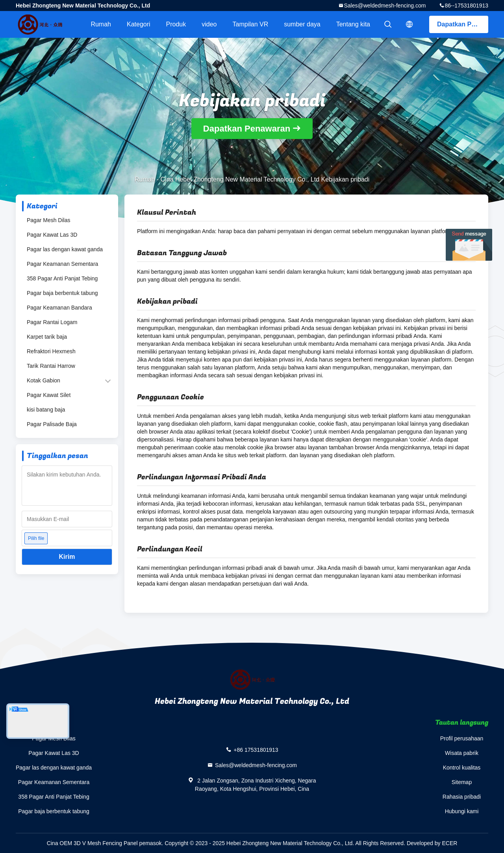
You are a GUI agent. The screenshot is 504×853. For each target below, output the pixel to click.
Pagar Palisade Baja (52, 424)
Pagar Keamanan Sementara (62, 264)
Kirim (67, 557)
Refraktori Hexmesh (51, 351)
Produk (176, 24)
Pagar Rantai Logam (52, 322)
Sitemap (462, 782)
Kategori (139, 24)
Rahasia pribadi (462, 797)
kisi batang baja (46, 410)
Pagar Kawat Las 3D (52, 235)
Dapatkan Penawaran (463, 24)
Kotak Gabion (44, 380)
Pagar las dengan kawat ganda (65, 249)
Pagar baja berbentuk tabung (62, 293)
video (209, 24)
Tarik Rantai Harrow (51, 366)
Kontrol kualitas (462, 768)
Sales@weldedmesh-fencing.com (385, 6)
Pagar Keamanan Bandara (59, 308)
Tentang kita (353, 24)
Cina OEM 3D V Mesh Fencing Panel (92, 843)
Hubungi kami (462, 811)
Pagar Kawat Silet (49, 395)
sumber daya (302, 24)
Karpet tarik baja (47, 337)
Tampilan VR (251, 24)
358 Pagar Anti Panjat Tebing (62, 278)
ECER (449, 843)
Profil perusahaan (462, 738)
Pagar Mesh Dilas (49, 220)
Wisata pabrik (462, 753)
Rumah (101, 24)
